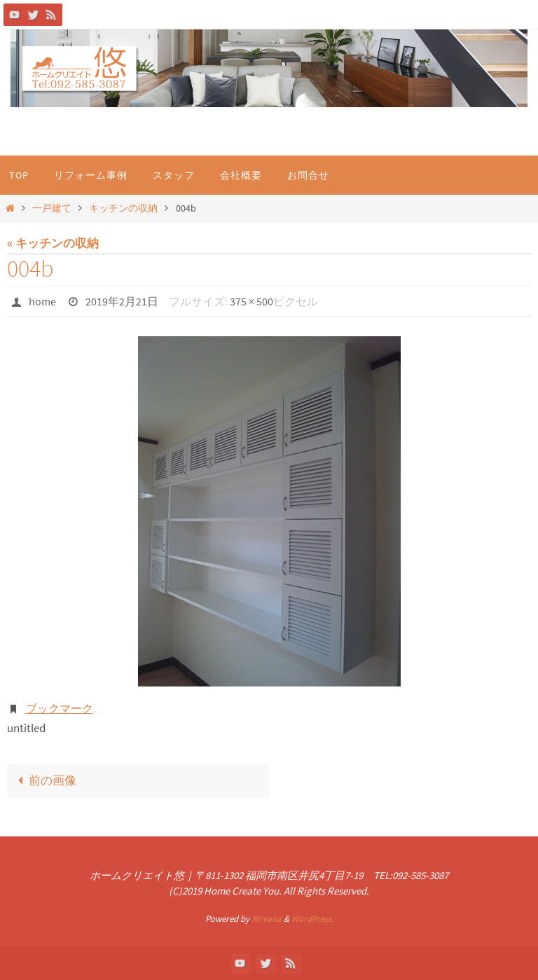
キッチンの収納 (123, 208)
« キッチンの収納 (53, 243)
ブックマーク (60, 708)
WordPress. (312, 919)
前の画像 (44, 780)
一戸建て (52, 208)
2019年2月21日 (122, 301)
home (42, 301)
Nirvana (267, 919)
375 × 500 (251, 301)
